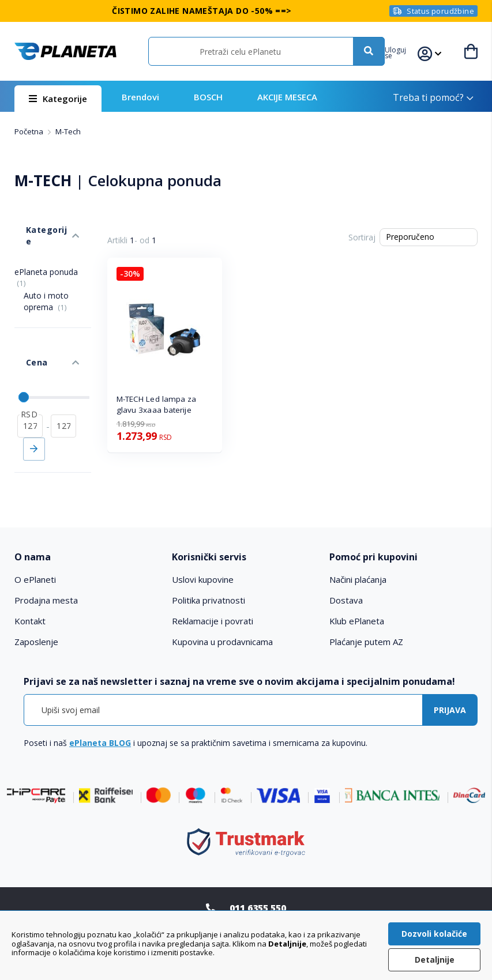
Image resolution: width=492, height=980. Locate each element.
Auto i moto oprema (46, 273)
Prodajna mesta (46, 578)
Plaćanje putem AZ (366, 619)
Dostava (346, 578)
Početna (30, 131)
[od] (30, 374)
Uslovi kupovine (203, 557)
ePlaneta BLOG (100, 720)
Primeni (34, 397)
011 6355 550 (258, 885)
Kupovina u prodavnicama (222, 619)
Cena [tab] (25, 322)
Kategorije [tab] (36, 218)
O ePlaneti (35, 557)
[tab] (89, 534)
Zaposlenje (36, 619)
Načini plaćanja (358, 557)
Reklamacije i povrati (213, 598)
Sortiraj (362, 237)
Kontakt (30, 598)
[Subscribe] (450, 687)
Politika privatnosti (209, 578)
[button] (407, 51)
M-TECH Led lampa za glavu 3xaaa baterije (157, 404)
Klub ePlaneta (357, 598)
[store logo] (65, 51)
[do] (63, 374)
